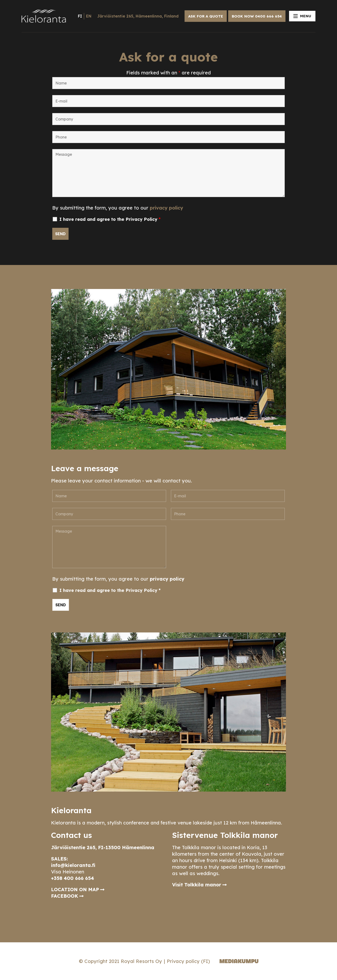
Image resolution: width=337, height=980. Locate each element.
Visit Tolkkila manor (197, 885)
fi (80, 16)
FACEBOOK (65, 896)
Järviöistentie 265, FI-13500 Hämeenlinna (103, 847)
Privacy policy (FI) (188, 961)
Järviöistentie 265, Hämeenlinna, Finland (138, 16)
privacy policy (166, 208)
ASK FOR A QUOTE (206, 16)
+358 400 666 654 (73, 878)
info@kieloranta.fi (73, 865)
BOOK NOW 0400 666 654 (257, 16)
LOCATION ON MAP (75, 889)
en (89, 16)
